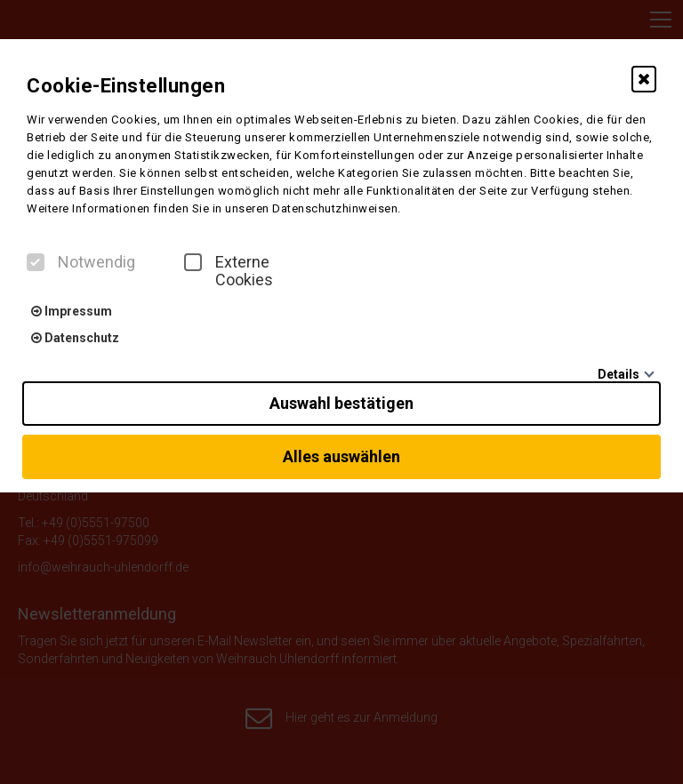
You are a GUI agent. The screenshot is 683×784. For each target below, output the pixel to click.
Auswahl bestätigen (341, 403)
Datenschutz (75, 338)
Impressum (72, 311)
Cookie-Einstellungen (126, 86)
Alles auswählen (341, 456)
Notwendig (81, 262)
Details (619, 374)
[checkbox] (36, 262)
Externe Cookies (229, 271)
